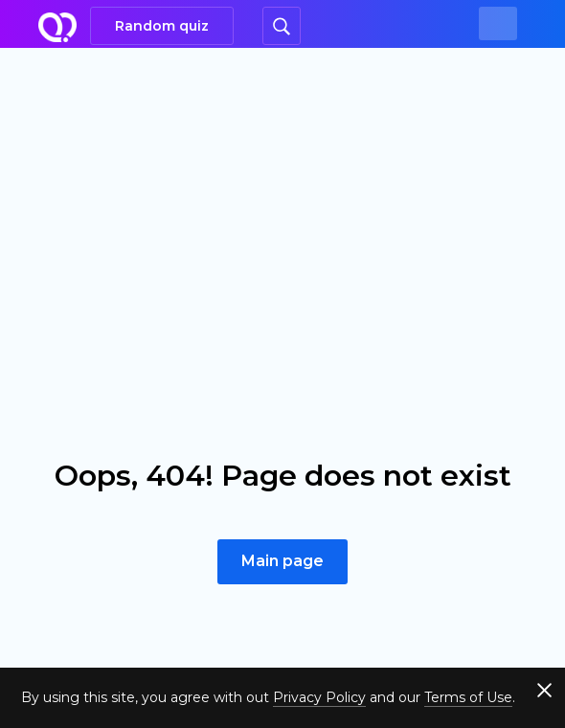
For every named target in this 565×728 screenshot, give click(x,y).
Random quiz (162, 26)
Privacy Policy (319, 697)
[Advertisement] (282, 192)
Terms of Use (468, 697)
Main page (282, 561)
